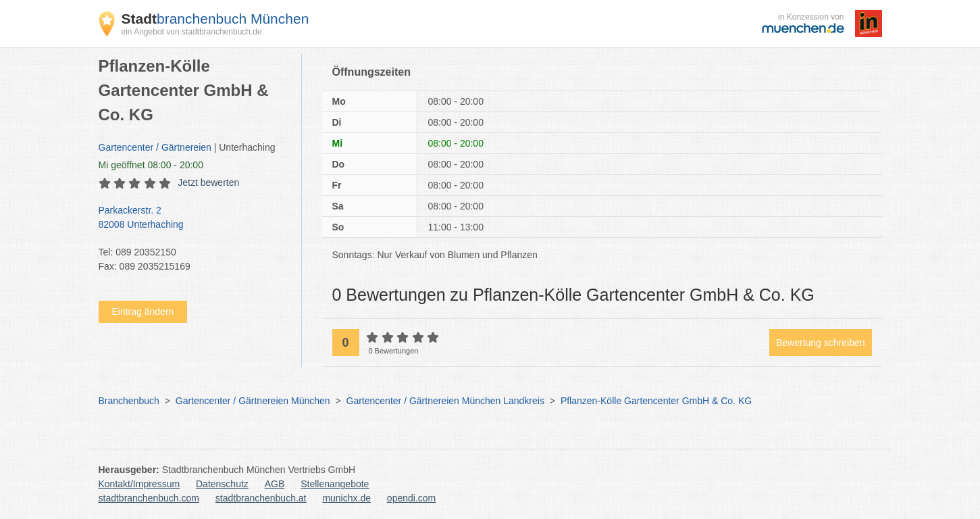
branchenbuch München (215, 19)
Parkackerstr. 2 (193, 218)
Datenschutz (222, 484)
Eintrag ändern (143, 312)
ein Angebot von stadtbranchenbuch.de (192, 32)
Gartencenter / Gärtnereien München (253, 401)
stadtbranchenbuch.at (261, 498)
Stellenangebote (335, 484)
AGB (275, 484)
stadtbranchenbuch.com (149, 498)
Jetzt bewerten (208, 182)
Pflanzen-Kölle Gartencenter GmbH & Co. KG (656, 401)
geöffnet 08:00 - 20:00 (151, 165)
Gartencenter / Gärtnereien (155, 147)
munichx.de (346, 498)
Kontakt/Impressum (139, 484)
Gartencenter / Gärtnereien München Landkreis (445, 401)
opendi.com (411, 498)
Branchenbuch (129, 401)
